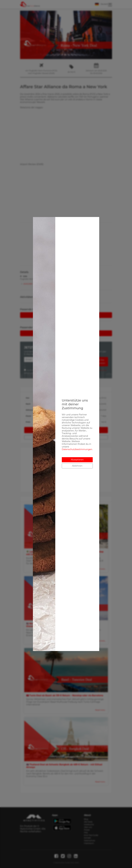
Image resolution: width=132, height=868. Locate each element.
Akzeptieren (77, 460)
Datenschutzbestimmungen (77, 449)
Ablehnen (77, 466)
